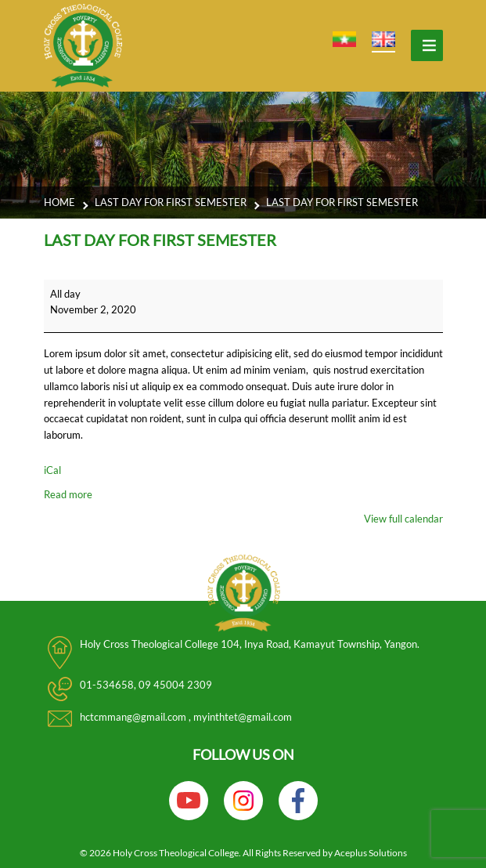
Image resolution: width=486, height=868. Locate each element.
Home (59, 202)
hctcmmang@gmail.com (134, 717)
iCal (52, 470)
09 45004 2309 (175, 685)
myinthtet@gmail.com (243, 717)
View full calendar (403, 519)
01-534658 (107, 685)
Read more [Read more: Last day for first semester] (68, 494)
